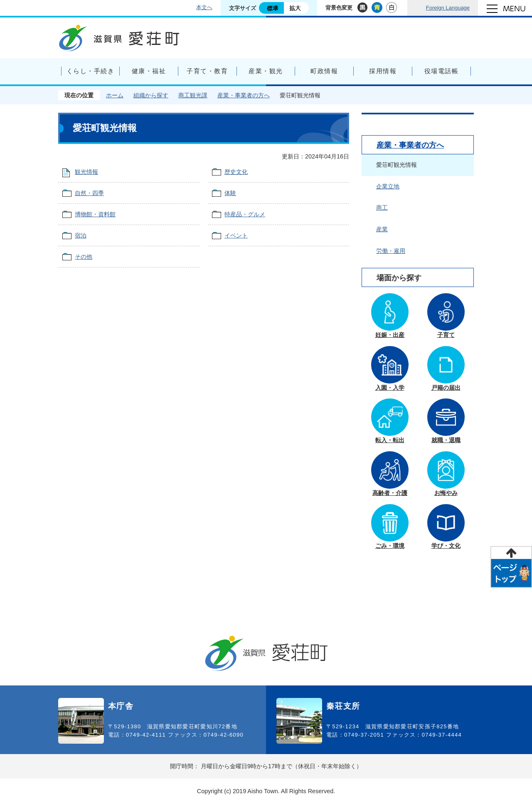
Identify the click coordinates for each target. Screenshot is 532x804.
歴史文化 (236, 172)
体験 (230, 193)
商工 (382, 208)
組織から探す (151, 95)
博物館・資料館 (95, 214)
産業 (382, 229)
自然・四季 (89, 193)
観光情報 (86, 172)
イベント (236, 235)
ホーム (115, 95)
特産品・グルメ (245, 214)
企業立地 (388, 186)
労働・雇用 (391, 251)
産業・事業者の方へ (244, 95)
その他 (84, 257)
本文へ (204, 7)
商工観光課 (193, 95)
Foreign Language (448, 8)
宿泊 (81, 235)
